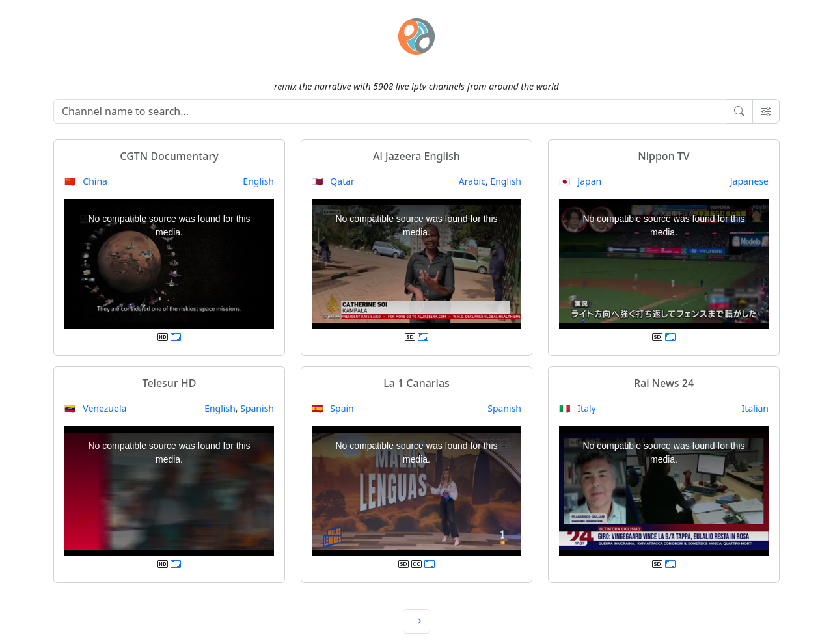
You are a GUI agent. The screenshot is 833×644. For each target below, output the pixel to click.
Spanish (257, 408)
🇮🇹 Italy (578, 408)
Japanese (749, 181)
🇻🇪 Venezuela (95, 408)
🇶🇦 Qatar (333, 181)
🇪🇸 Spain (333, 408)
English (258, 181)
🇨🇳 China (86, 181)
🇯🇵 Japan (580, 181)
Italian (755, 408)
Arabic (472, 181)
